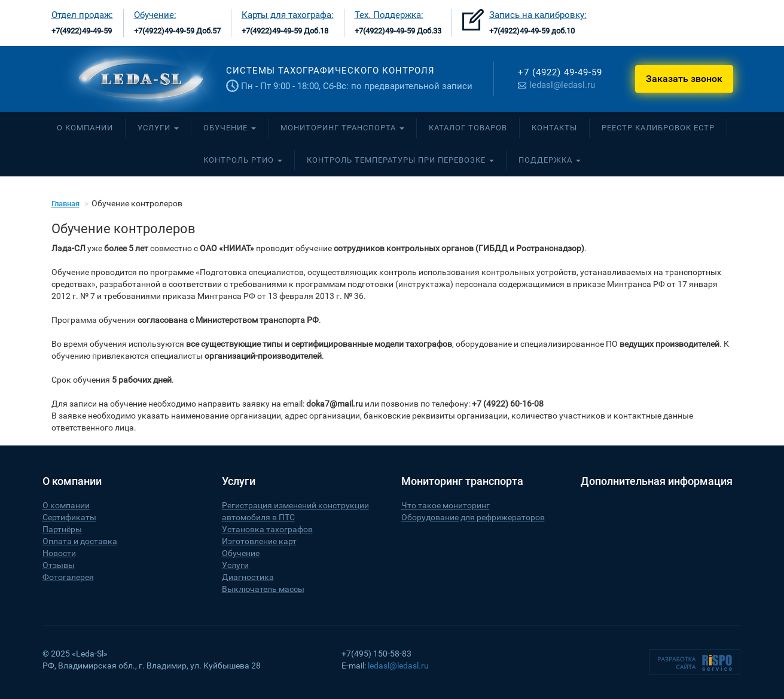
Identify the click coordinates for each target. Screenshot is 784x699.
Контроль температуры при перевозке (400, 160)
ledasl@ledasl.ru (556, 85)
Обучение (230, 128)
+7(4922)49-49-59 (82, 31)
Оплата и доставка (80, 541)
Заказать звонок (684, 79)
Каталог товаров (468, 128)
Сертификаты (69, 517)
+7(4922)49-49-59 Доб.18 (285, 31)
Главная (65, 204)
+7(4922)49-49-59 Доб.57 (177, 31)
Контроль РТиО (243, 160)
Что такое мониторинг (446, 505)
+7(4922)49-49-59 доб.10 (532, 31)
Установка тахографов (267, 529)
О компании (85, 128)
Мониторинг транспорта (342, 128)
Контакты (554, 128)
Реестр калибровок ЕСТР (658, 128)
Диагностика (248, 577)
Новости (59, 553)
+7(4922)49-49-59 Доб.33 (398, 31)
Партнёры (62, 529)
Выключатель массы (263, 589)
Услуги (158, 128)
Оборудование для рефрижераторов (473, 517)
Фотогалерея (68, 577)
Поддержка (550, 160)
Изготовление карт (259, 541)
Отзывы (59, 565)
